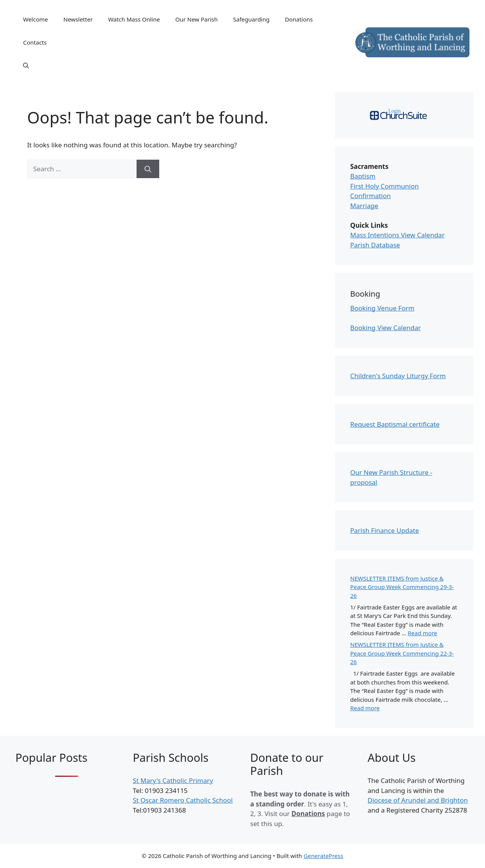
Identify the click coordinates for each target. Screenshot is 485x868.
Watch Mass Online (134, 19)
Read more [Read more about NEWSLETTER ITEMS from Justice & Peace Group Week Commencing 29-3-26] (422, 633)
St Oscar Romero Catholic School (183, 800)
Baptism (363, 176)
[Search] (148, 169)
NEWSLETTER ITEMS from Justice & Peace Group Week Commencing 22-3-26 (402, 653)
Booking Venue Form (382, 308)
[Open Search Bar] (26, 65)
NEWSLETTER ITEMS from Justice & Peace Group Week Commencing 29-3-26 (402, 587)
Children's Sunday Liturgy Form (398, 376)
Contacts (35, 42)
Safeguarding (251, 19)
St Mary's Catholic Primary (173, 780)
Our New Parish (197, 19)
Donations (299, 19)
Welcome (36, 19)
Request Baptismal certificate (395, 424)
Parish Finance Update (385, 530)
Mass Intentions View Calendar (397, 235)
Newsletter (78, 19)
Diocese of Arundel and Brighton (418, 800)
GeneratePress (323, 856)
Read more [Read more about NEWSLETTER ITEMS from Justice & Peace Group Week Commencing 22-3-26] (365, 708)
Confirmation (371, 196)
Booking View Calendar (386, 328)
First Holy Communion (385, 186)
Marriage (364, 206)
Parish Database (375, 245)
